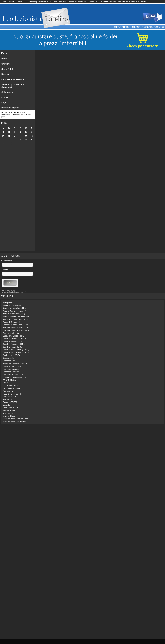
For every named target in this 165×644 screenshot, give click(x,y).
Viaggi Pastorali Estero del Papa (15, 419)
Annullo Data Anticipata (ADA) (15, 308)
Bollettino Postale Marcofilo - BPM (16, 328)
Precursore (7, 399)
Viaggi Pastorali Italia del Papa (15, 422)
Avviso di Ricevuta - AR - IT (14, 322)
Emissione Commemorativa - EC (16, 364)
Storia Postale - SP (10, 408)
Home (4, 2)
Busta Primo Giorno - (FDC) (14, 336)
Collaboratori (8, 92)
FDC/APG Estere (10, 380)
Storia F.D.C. (22, 2)
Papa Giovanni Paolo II (12, 394)
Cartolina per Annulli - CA (13, 347)
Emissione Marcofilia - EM (13, 375)
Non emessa (8, 391)
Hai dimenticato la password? (13, 292)
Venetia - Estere (9, 413)
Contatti (91, 2)
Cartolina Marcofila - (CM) (13, 341)
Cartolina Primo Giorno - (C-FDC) (16, 352)
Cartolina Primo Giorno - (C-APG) (16, 350)
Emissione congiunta (11, 369)
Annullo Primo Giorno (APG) (14, 314)
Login (4, 103)
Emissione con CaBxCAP (13, 366)
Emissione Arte (9, 361)
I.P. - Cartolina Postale (12, 388)
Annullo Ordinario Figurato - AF (15, 311)
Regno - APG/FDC (10, 402)
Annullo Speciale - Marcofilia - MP (16, 317)
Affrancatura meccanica (12, 306)
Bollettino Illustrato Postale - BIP (15, 325)
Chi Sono (12, 2)
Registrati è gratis (10, 108)
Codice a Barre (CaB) (11, 355)
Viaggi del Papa (9, 416)
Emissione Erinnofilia (11, 372)
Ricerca (33, 2)
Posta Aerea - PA (10, 397)
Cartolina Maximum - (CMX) (14, 344)
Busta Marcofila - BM (11, 333)
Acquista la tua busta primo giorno (132, 2)
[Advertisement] (18, 199)
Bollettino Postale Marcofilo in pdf (16, 330)
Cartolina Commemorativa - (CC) (16, 339)
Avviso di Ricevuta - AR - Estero (15, 319)
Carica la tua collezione (47, 2)
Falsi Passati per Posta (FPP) (14, 377)
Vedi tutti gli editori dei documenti (73, 2)
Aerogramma (8, 303)
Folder (6, 383)
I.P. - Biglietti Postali (11, 386)
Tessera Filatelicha (10, 411)
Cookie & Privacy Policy (106, 2)
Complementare (9, 358)
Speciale (6, 405)
